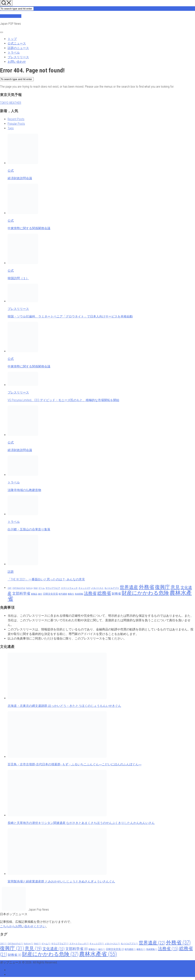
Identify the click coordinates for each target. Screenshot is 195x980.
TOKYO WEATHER (11, 103)
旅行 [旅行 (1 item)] (40, 594)
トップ (12, 39)
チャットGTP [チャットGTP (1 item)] (84, 588)
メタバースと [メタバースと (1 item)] (97, 588)
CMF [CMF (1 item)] (10, 588)
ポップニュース (11, 16)
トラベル (14, 53)
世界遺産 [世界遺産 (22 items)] (129, 587)
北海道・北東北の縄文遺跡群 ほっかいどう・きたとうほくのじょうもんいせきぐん (64, 706)
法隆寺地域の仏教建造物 (24, 490)
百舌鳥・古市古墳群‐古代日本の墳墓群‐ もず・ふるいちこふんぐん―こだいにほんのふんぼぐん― (75, 764)
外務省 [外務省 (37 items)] (147, 587)
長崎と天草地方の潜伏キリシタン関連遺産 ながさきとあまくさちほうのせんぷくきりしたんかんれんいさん (81, 823)
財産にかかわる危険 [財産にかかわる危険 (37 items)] (145, 593)
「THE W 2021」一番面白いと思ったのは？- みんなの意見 (46, 579)
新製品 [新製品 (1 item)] (34, 594)
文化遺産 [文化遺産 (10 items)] (54, 949)
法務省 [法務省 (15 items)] (90, 593)
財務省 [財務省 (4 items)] (116, 594)
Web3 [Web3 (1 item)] (36, 588)
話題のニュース (18, 48)
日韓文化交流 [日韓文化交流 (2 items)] (50, 594)
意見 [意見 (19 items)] (175, 587)
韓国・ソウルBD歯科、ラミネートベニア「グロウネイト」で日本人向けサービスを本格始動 (70, 316)
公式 (11, 171)
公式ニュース (17, 43)
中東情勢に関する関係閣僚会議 (29, 228)
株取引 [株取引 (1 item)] (71, 594)
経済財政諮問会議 (20, 178)
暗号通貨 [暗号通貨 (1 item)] (63, 594)
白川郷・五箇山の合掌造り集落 (29, 529)
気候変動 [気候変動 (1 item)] (79, 594)
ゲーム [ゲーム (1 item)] (42, 588)
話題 (11, 572)
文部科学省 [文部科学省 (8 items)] (21, 593)
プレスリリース (18, 57)
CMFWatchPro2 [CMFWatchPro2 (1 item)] (19, 588)
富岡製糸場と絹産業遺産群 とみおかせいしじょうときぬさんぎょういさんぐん (61, 881)
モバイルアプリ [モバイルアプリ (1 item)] (112, 588)
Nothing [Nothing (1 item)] (29, 588)
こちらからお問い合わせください (23, 926)
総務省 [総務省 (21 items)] (104, 593)
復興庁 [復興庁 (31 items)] (162, 587)
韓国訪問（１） (18, 278)
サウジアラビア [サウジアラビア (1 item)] (53, 588)
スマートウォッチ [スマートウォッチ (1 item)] (69, 588)
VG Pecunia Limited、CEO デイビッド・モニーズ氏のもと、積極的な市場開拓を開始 (63, 400)
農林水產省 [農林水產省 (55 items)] (98, 954)
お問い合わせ (17, 62)
